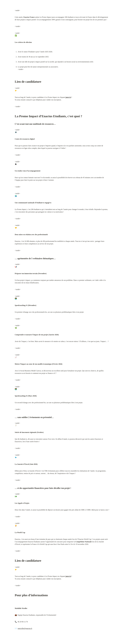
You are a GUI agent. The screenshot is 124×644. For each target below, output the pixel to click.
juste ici (68, 97)
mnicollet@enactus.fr (25, 628)
